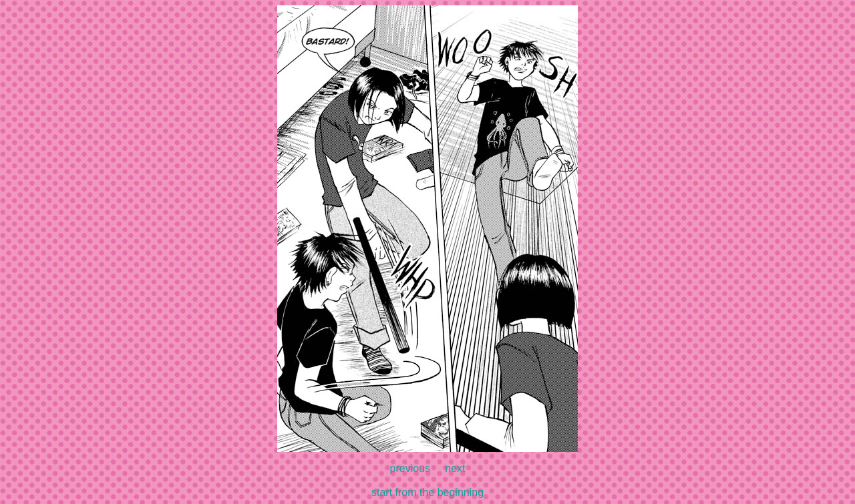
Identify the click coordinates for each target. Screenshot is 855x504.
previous (410, 468)
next (455, 468)
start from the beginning (427, 492)
